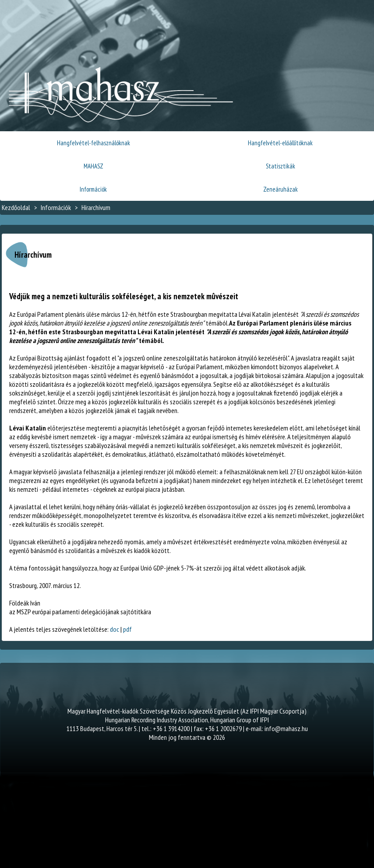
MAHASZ (93, 166)
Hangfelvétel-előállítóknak (280, 143)
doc (115, 629)
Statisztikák (280, 166)
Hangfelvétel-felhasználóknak (93, 143)
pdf (127, 629)
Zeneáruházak (280, 189)
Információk (93, 189)
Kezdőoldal (16, 207)
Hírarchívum (96, 207)
